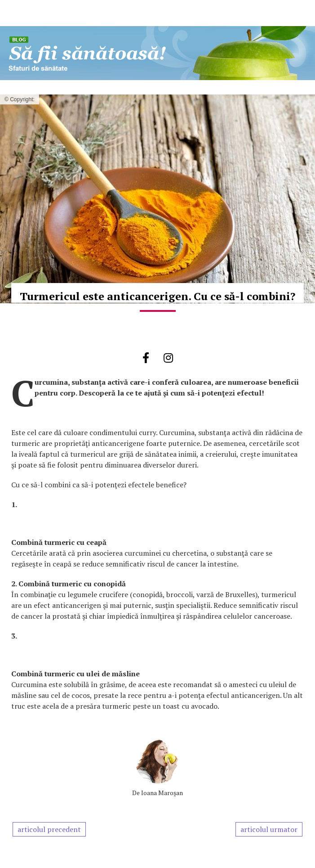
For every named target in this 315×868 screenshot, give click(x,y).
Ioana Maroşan (162, 793)
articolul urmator (269, 829)
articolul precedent (49, 829)
